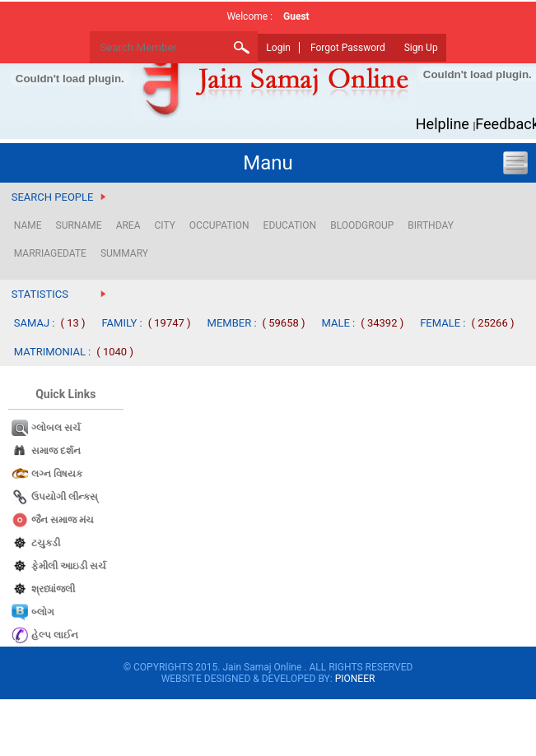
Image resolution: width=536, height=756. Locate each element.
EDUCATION (290, 225)
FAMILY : (122, 323)
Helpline (443, 124)
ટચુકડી (46, 543)
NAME (28, 225)
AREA (128, 225)
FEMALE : (443, 323)
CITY (164, 225)
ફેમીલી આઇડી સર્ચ (69, 566)
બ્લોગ (43, 612)
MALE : (339, 323)
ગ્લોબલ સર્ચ (56, 428)
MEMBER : (232, 323)
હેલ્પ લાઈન (55, 635)
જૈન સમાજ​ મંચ (63, 520)
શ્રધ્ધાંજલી (53, 589)
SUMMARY (124, 253)
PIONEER (355, 679)
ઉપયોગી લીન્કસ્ (65, 497)
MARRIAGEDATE (50, 253)
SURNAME (79, 225)
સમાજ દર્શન (56, 451)
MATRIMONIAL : (53, 352)
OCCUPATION (219, 225)
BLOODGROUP (362, 225)
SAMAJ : (35, 323)
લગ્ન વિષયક (57, 474)
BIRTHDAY (431, 225)
